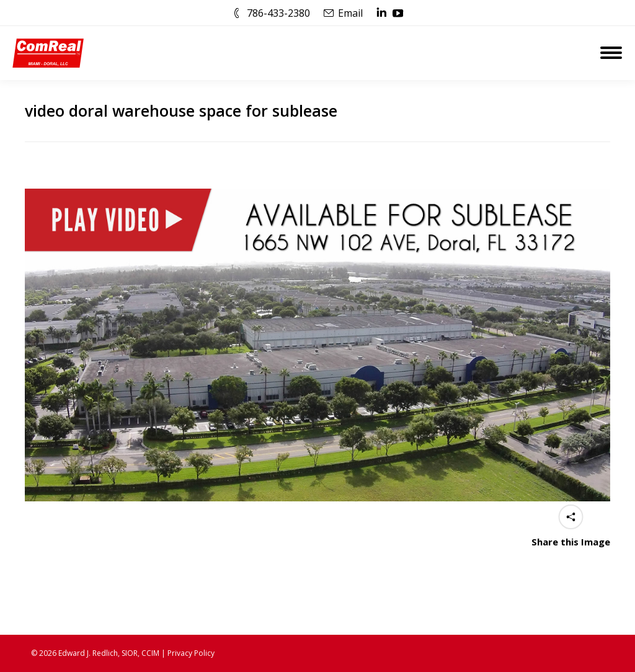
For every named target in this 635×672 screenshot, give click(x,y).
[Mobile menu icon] (611, 53)
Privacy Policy (191, 653)
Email (350, 13)
